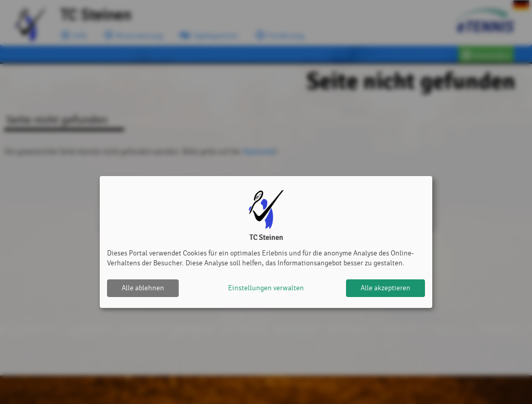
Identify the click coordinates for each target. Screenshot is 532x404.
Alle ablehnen (143, 288)
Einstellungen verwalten (266, 288)
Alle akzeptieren (385, 288)
